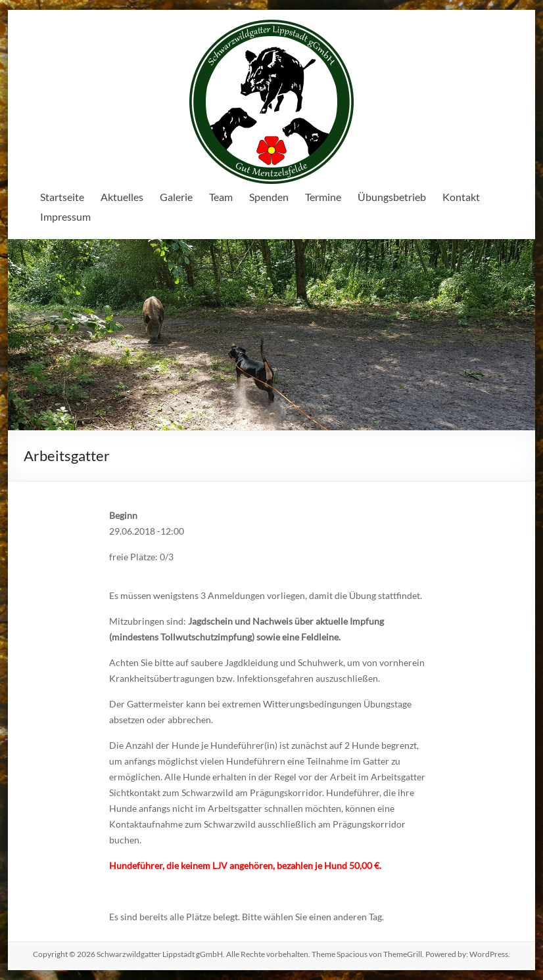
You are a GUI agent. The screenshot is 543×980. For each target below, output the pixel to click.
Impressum (65, 216)
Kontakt (461, 197)
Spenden (269, 197)
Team (221, 197)
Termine (323, 197)
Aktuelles (122, 197)
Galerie (176, 197)
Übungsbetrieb (392, 197)
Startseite (62, 197)
